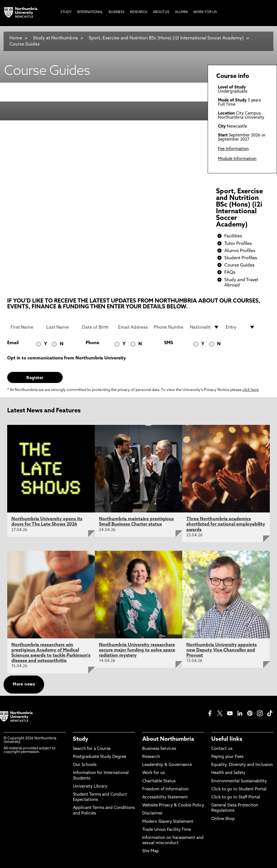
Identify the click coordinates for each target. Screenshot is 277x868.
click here (251, 390)
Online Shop (223, 819)
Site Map (151, 851)
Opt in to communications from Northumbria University (67, 358)
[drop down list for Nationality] (205, 327)
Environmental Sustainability (239, 781)
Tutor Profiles (238, 244)
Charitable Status (159, 781)
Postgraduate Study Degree (100, 757)
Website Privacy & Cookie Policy (173, 805)
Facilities (233, 236)
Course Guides (25, 44)
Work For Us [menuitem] (205, 12)
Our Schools (85, 765)
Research (151, 757)
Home (16, 38)
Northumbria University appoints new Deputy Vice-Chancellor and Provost (222, 650)
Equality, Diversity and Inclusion (242, 765)
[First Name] (25, 327)
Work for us (153, 773)
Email (13, 343)
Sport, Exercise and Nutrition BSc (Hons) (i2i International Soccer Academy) (166, 38)
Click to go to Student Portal (239, 789)
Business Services (159, 749)
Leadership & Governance (167, 765)
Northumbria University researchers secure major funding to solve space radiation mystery (137, 650)
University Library (90, 787)
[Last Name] (61, 327)
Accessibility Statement (165, 797)
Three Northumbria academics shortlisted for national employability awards (226, 524)
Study (81, 739)
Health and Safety (228, 773)
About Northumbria (168, 739)
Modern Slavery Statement (168, 822)
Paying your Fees (227, 757)
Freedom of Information (165, 789)
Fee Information (233, 149)
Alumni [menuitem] (181, 12)
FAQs (230, 273)
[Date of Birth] (97, 327)
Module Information (237, 159)
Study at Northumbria (55, 38)
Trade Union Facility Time (167, 830)
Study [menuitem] (66, 12)
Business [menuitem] (117, 12)
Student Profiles (241, 258)
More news (24, 685)
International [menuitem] (90, 12)
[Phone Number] (169, 327)
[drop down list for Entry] (240, 327)
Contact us (222, 749)
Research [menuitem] (139, 12)
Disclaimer (153, 814)
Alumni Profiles (240, 251)
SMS (169, 343)
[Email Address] (133, 327)
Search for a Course (92, 749)
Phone (92, 343)
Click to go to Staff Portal (236, 797)
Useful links (227, 739)
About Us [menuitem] (161, 12)
